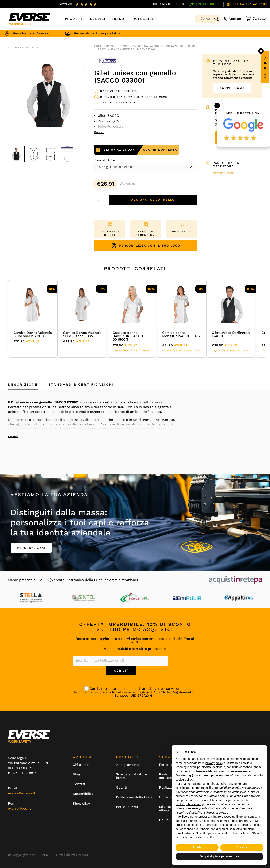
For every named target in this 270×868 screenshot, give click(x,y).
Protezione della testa (134, 797)
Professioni (143, 19)
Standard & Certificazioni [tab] (81, 384)
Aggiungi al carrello (153, 200)
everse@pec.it (19, 808)
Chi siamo (162, 4)
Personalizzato (128, 807)
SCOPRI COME (232, 88)
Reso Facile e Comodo (36, 33)
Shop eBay (81, 804)
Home (98, 46)
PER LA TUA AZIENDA (247, 4)
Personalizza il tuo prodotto (102, 33)
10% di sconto (265, 67)
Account (233, 19)
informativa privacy (95, 692)
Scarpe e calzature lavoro (132, 776)
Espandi (13, 436)
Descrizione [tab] (23, 384)
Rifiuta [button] (197, 847)
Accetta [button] (242, 847)
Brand (118, 19)
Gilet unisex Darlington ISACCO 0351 (231, 334)
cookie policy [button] (184, 779)
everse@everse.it (22, 793)
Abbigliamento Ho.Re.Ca (179, 46)
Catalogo (113, 46)
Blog (180, 4)
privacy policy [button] (214, 763)
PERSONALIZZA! (31, 548)
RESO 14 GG (182, 232)
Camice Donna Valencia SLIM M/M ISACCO (33, 334)
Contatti (80, 784)
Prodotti (75, 19)
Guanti (121, 788)
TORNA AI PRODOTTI (25, 47)
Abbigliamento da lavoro (141, 46)
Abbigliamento (128, 765)
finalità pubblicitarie (188, 804)
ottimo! (67, 4)
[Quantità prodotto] (100, 201)
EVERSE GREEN (205, 4)
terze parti (241, 784)
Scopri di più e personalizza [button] (219, 856)
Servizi (98, 19)
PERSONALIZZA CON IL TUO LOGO (146, 246)
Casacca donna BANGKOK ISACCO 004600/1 (128, 336)
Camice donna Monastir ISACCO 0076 (181, 334)
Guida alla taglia (105, 160)
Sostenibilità (83, 794)
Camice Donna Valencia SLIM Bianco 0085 (82, 334)
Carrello (256, 19)
